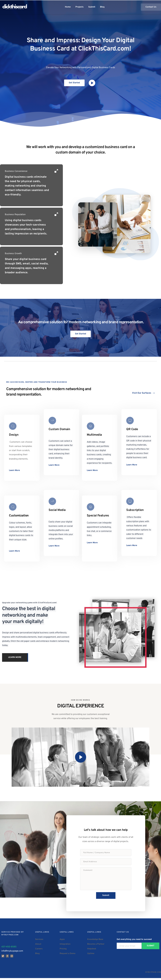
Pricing (63, 951)
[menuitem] (68, 7)
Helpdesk (92, 951)
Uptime (91, 955)
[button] (80, 757)
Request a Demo (68, 955)
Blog (37, 955)
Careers (39, 951)
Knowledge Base (95, 941)
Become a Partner (96, 946)
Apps (62, 941)
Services (39, 941)
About (38, 946)
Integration (65, 946)
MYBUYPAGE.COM (153, 974)
